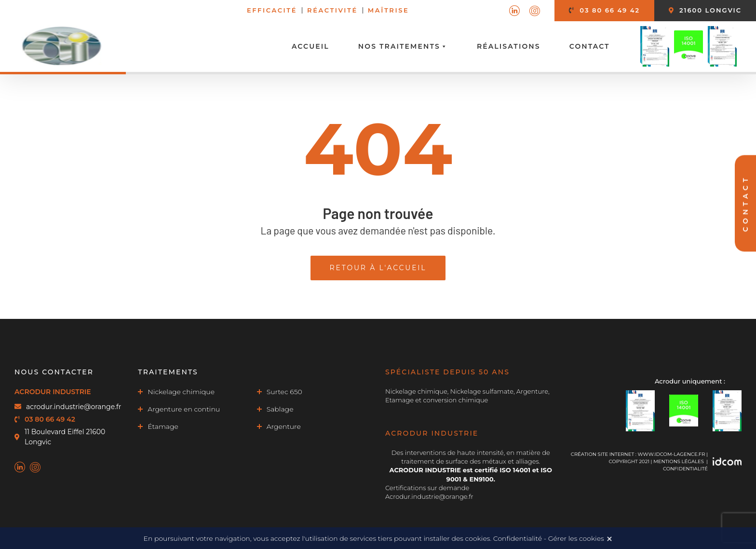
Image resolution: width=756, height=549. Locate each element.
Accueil (310, 46)
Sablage (280, 409)
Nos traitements (403, 46)
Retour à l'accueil (378, 268)
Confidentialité (685, 469)
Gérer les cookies (576, 538)
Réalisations (509, 46)
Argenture (284, 426)
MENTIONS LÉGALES (679, 461)
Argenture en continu (184, 409)
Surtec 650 (284, 392)
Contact (590, 46)
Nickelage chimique (181, 392)
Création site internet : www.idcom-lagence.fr (638, 454)
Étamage (163, 426)
